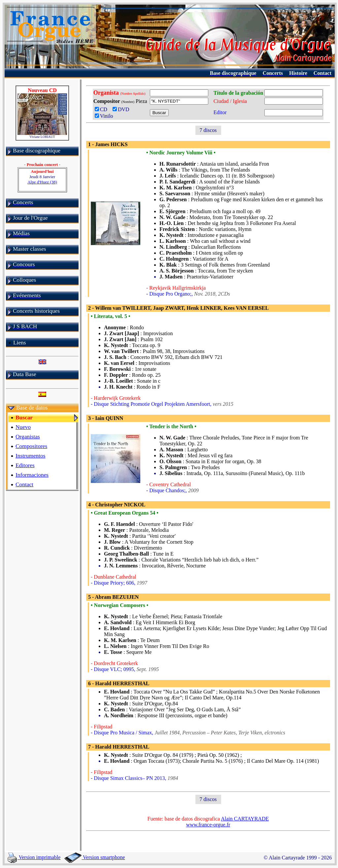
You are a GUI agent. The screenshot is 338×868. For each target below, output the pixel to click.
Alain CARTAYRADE (245, 819)
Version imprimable (34, 857)
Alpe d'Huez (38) (42, 182)
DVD (122, 109)
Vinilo (104, 116)
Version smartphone (95, 857)
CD (102, 109)
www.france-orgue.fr (208, 825)
